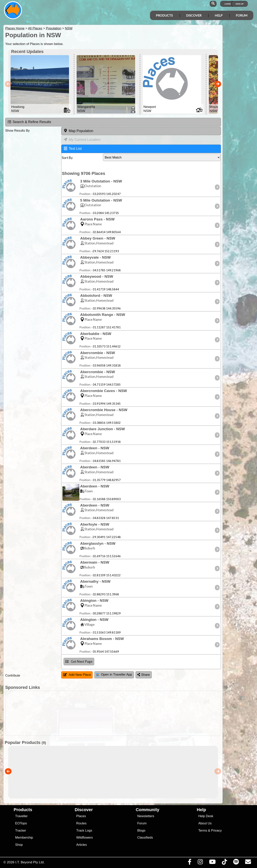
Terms (203, 831)
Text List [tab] (73, 148)
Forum (242, 15)
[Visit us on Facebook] (190, 863)
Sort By (67, 158)
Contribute (13, 675)
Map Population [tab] (78, 131)
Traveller (21, 816)
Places (81, 816)
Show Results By (18, 131)
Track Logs (84, 831)
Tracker (21, 831)
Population (54, 28)
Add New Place (77, 675)
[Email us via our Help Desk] (248, 863)
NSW (69, 28)
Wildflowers (85, 838)
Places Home (15, 28)
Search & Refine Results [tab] (29, 122)
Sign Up (240, 4)
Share (144, 675)
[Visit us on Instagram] (200, 863)
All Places (35, 28)
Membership (24, 838)
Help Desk (206, 816)
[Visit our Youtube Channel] (212, 863)
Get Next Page (79, 661)
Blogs (141, 831)
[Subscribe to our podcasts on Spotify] (236, 863)
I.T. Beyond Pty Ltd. (30, 862)
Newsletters (146, 816)
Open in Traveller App (114, 675)
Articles (82, 845)
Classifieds (145, 838)
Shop (19, 845)
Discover (194, 15)
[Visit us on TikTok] (224, 863)
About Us (205, 823)
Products (164, 15)
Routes (81, 823)
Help (219, 15)
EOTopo (21, 823)
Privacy (217, 831)
